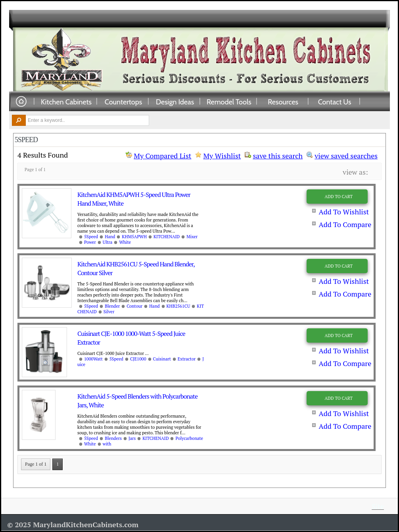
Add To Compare (345, 224)
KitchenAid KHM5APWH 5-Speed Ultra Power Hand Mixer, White (134, 199)
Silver (109, 312)
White (125, 242)
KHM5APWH (134, 237)
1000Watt (93, 359)
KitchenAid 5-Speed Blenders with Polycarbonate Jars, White (137, 401)
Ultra (108, 242)
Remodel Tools (229, 102)
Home (21, 102)
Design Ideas (175, 102)
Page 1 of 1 (36, 464)
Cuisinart (162, 359)
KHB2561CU (178, 306)
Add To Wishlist (344, 212)
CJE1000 (138, 359)
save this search (278, 155)
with (107, 444)
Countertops (123, 102)
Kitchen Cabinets (66, 102)
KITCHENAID (167, 237)
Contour (134, 306)
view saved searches (346, 155)
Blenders (113, 438)
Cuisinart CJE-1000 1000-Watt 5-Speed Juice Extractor (131, 338)
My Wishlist (222, 156)
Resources (283, 102)
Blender (112, 306)
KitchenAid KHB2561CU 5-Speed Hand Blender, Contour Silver (136, 268)
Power (90, 242)
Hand (110, 237)
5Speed (91, 237)
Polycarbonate (189, 438)
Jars (132, 438)
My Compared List (162, 156)
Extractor (187, 359)
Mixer (192, 237)
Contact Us (335, 102)
